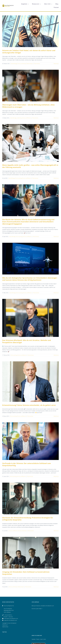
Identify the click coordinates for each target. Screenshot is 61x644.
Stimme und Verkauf (22, 64)
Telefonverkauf (29, 64)
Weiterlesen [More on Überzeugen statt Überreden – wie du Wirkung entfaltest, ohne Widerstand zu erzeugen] (56, 118)
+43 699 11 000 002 (8, 617)
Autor (45, 639)
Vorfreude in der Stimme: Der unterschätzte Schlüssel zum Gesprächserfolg (27, 464)
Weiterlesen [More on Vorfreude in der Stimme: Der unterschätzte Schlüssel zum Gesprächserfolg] (56, 476)
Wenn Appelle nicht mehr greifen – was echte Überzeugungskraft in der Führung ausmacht (30, 166)
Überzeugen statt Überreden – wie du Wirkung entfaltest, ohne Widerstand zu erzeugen (28, 106)
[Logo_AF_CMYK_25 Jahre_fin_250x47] (8, 5)
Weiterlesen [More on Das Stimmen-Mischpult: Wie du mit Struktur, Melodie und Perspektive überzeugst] (56, 355)
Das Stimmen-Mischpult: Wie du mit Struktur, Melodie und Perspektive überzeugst (27, 341)
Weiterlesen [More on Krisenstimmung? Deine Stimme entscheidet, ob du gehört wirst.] (56, 416)
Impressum (5, 625)
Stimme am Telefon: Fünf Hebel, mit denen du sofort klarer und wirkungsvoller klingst (29, 51)
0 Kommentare (37, 64)
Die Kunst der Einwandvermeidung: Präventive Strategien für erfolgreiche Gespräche (28, 519)
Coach (41, 639)
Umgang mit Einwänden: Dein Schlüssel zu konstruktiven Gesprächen (26, 573)
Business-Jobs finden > (37, 609)
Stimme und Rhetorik (26, 118)
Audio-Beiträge (14, 64)
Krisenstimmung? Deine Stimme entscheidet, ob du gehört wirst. (29, 405)
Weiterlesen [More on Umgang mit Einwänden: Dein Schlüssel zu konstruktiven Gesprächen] (56, 587)
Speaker (34, 639)
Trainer (38, 639)
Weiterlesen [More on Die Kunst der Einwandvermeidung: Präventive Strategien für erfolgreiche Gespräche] (56, 531)
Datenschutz (5, 627)
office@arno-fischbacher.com (11, 619)
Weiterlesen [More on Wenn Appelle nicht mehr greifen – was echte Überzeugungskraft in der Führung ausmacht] (56, 178)
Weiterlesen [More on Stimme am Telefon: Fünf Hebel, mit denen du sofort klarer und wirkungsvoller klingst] (56, 64)
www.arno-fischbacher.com (11, 620)
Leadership (19, 118)
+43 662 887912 (8, 615)
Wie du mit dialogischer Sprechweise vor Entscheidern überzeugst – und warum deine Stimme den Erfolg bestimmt (30, 279)
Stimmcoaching (18, 178)
